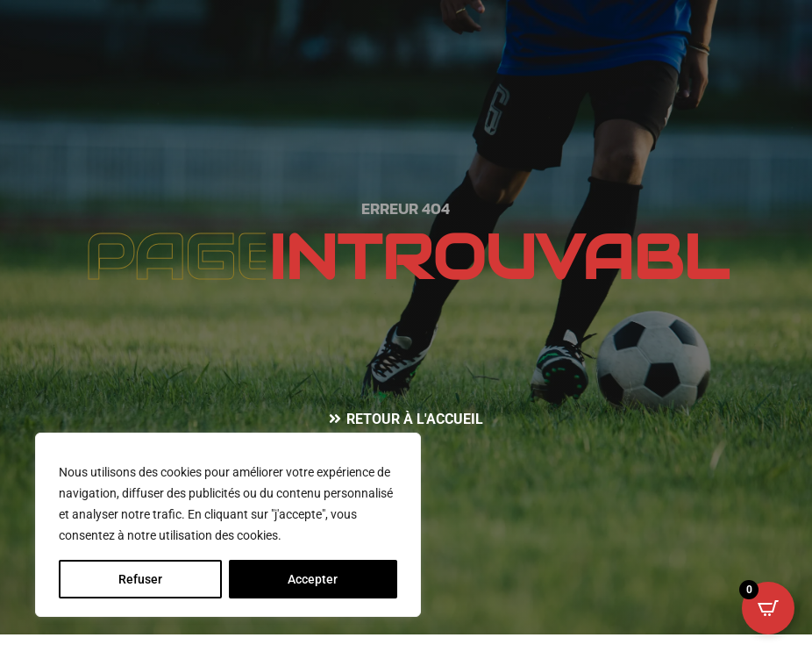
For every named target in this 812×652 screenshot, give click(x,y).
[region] (228, 525)
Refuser (140, 579)
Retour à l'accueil (415, 419)
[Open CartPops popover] (768, 608)
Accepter (313, 579)
